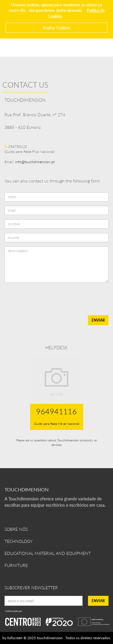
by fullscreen (13, 638)
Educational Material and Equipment (48, 553)
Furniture (16, 565)
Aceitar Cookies (56, 28)
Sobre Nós (16, 529)
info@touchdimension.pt (35, 162)
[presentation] (50, 299)
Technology (19, 541)
